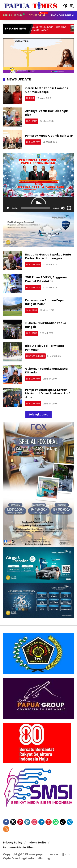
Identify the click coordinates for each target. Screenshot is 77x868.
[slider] (36, 208)
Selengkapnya (38, 415)
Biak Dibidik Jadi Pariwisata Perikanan (45, 348)
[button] (65, 6)
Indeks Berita (37, 843)
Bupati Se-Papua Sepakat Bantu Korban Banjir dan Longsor (48, 256)
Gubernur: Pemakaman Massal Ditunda (47, 371)
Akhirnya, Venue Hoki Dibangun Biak (47, 113)
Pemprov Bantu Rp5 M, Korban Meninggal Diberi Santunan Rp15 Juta (48, 393)
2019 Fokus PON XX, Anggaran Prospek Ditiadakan (46, 279)
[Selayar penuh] (69, 208)
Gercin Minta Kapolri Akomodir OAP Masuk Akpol (47, 90)
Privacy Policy (13, 843)
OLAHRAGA (32, 121)
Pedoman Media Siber (18, 847)
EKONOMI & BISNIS (35, 356)
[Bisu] (63, 208)
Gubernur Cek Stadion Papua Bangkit (46, 325)
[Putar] (8, 208)
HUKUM (30, 98)
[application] (38, 204)
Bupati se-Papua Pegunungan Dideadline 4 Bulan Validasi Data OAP (50, 29)
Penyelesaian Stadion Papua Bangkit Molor (45, 302)
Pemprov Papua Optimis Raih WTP (49, 136)
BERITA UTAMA (33, 142)
